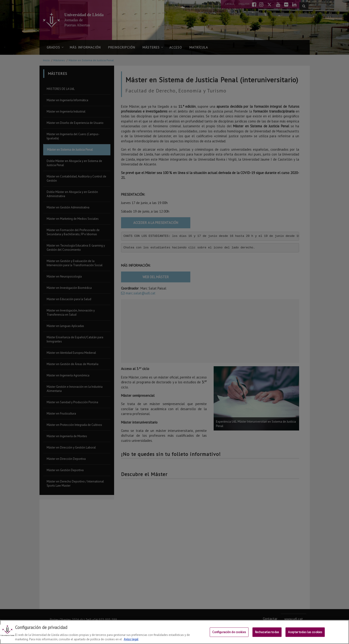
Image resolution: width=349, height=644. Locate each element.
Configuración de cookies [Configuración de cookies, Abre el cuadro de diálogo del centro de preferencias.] (229, 632)
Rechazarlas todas (267, 632)
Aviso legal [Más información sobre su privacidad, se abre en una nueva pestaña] (131, 639)
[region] (174, 632)
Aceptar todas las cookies (305, 632)
